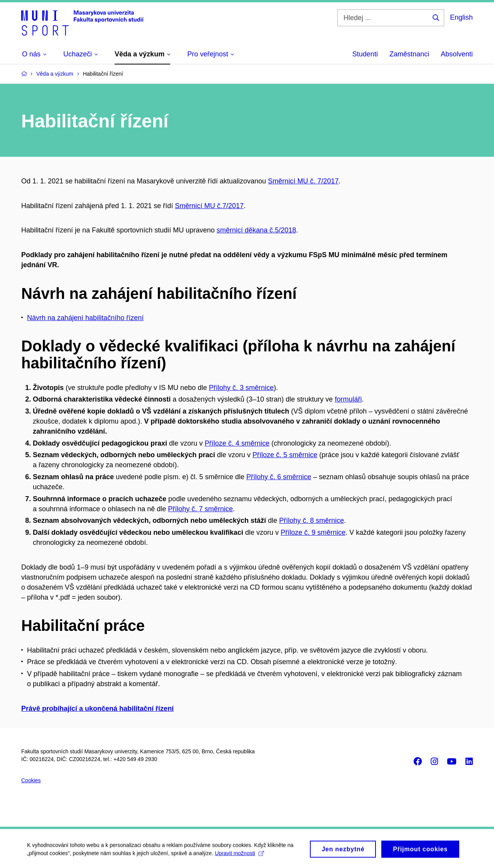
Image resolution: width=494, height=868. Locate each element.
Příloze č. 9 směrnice (313, 532)
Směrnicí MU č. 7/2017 (303, 181)
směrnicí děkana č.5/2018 (256, 230)
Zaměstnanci (409, 54)
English (461, 17)
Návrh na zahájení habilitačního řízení (85, 318)
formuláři (348, 399)
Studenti (365, 54)
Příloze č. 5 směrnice (285, 455)
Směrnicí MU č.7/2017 (209, 206)
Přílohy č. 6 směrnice (279, 477)
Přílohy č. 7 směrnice (200, 509)
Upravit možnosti (239, 855)
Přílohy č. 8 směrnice (311, 520)
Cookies (31, 780)
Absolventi (457, 54)
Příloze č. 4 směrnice (237, 443)
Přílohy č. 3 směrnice (241, 388)
